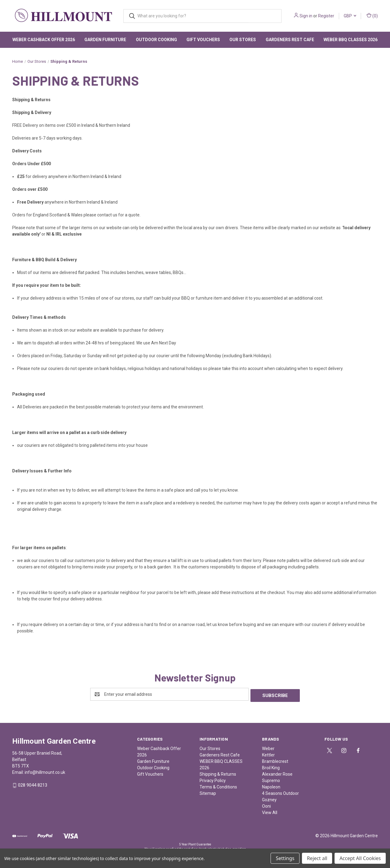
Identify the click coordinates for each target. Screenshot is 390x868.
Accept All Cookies (360, 858)
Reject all (317, 858)
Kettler (268, 754)
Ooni (266, 805)
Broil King (271, 767)
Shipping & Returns (218, 773)
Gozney (269, 799)
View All (270, 811)
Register (326, 16)
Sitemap (208, 792)
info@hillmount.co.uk (45, 771)
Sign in (306, 16)
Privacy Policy (213, 779)
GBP (350, 16)
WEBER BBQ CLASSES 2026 (351, 40)
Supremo (271, 779)
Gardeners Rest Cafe (290, 40)
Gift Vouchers (203, 40)
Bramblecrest (275, 760)
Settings (285, 858)
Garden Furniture (105, 40)
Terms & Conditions (218, 786)
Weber (268, 747)
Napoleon (271, 786)
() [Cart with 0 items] (372, 16)
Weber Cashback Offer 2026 (44, 40)
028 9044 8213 (33, 784)
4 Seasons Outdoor (280, 792)
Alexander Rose (277, 773)
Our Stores (243, 40)
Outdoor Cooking (156, 40)
